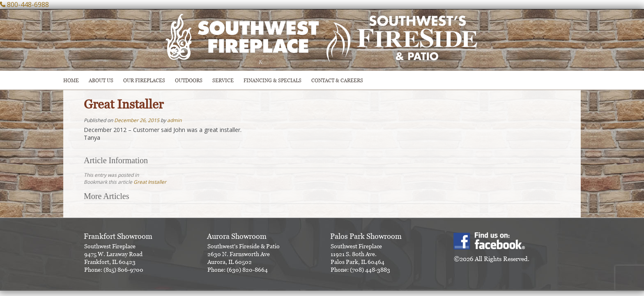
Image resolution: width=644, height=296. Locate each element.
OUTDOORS (189, 80)
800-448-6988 (28, 5)
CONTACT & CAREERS (337, 80)
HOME (71, 80)
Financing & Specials (273, 80)
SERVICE (223, 80)
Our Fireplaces (144, 80)
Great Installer (150, 182)
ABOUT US (101, 80)
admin (174, 120)
